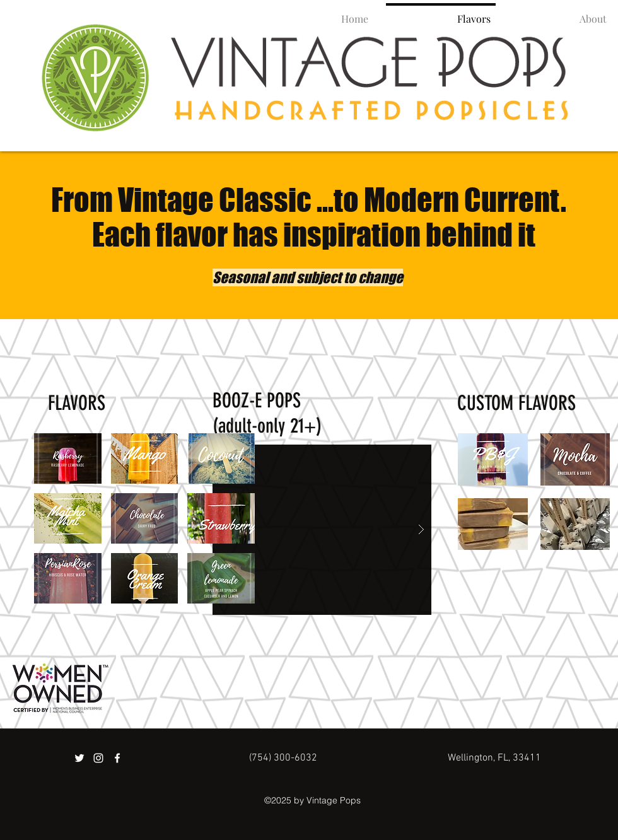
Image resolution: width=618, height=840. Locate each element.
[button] (68, 458)
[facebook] (117, 758)
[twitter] (79, 758)
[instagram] (98, 758)
